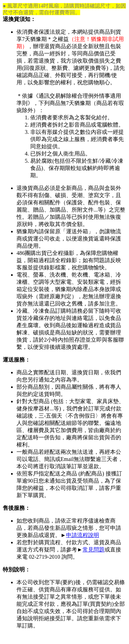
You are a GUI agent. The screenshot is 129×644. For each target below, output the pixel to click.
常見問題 (94, 550)
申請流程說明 (83, 535)
